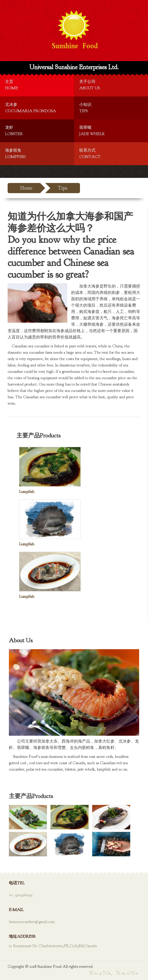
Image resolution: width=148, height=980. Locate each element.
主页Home (12, 85)
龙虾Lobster (14, 131)
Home (26, 188)
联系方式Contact (90, 154)
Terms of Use (127, 973)
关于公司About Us (89, 85)
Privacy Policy (101, 973)
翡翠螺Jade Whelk (92, 131)
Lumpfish (27, 492)
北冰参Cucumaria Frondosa (30, 108)
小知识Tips (85, 108)
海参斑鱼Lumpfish (15, 154)
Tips (63, 188)
